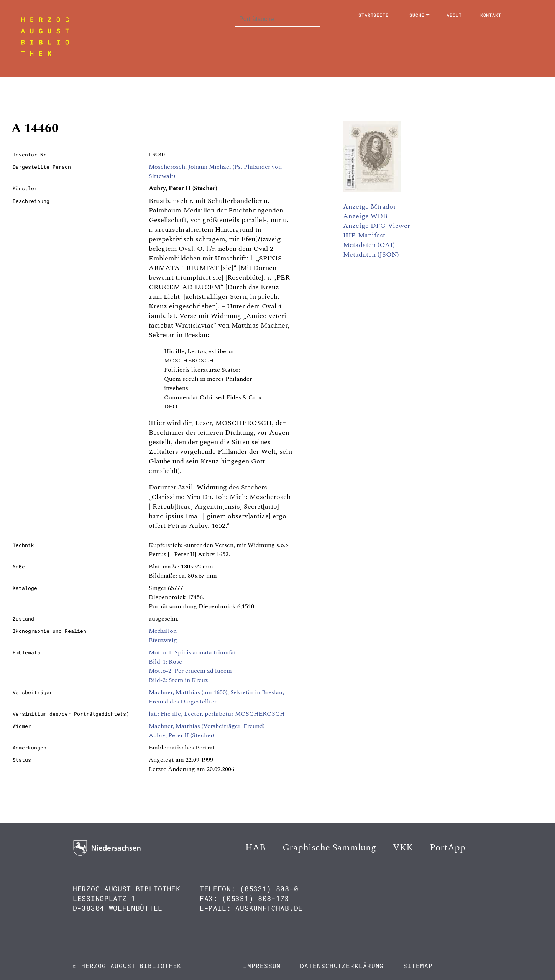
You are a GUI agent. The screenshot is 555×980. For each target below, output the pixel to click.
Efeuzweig (163, 640)
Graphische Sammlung (329, 848)
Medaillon (163, 631)
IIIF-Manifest (364, 235)
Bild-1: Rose (165, 662)
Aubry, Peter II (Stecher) (181, 735)
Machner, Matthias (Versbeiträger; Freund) (207, 726)
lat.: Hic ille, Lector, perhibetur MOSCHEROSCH (217, 714)
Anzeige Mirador (369, 207)
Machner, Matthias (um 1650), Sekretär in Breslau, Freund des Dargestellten (216, 697)
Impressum (262, 966)
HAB (255, 848)
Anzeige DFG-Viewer (377, 226)
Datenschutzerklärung (342, 966)
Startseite (374, 15)
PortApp (447, 848)
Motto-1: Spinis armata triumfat (192, 652)
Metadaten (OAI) (369, 245)
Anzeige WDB (365, 216)
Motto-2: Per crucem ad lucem (190, 671)
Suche (417, 15)
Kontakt (491, 15)
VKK (403, 848)
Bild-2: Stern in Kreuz (178, 680)
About (454, 15)
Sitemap (418, 966)
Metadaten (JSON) (371, 254)
